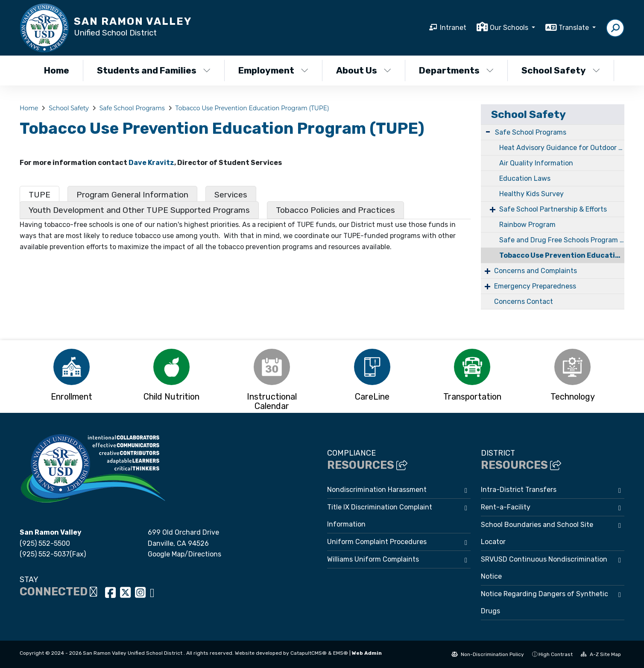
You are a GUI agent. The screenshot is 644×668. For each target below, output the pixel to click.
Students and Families (154, 70)
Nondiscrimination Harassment (377, 490)
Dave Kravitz (151, 163)
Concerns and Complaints (536, 271)
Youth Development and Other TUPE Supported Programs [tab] (139, 210)
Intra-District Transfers (519, 490)
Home (57, 70)
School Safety (561, 70)
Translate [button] (575, 28)
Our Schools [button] (510, 28)
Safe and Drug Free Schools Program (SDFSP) (562, 240)
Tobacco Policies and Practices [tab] (335, 210)
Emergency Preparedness (535, 286)
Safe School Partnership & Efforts (553, 209)
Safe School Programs (132, 108)
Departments (456, 70)
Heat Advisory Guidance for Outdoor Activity (562, 148)
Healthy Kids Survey (531, 194)
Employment (273, 70)
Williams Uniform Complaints (373, 559)
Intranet (453, 28)
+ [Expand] (493, 209)
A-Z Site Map (601, 654)
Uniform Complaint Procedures (377, 542)
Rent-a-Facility (506, 507)
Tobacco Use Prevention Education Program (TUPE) (252, 108)
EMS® (341, 653)
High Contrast (556, 654)
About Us (364, 70)
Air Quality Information (536, 163)
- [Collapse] (488, 131)
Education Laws (525, 178)
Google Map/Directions (184, 554)
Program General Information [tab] (132, 195)
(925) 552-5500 (45, 543)
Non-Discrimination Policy (488, 654)
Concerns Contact (524, 302)
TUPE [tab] (40, 195)
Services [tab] (231, 195)
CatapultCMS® (309, 653)
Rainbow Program (527, 225)
